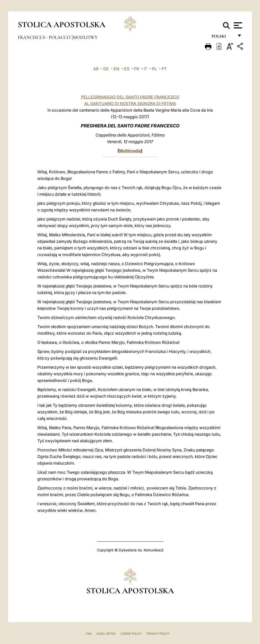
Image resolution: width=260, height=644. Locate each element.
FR (136, 69)
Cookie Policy (131, 634)
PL (155, 69)
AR (96, 69)
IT (145, 69)
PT (164, 69)
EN (117, 69)
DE (106, 69)
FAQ (89, 634)
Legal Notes (106, 634)
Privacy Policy (158, 634)
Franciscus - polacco (45, 37)
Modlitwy (85, 37)
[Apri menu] (237, 25)
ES (127, 69)
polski (223, 37)
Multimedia (130, 151)
